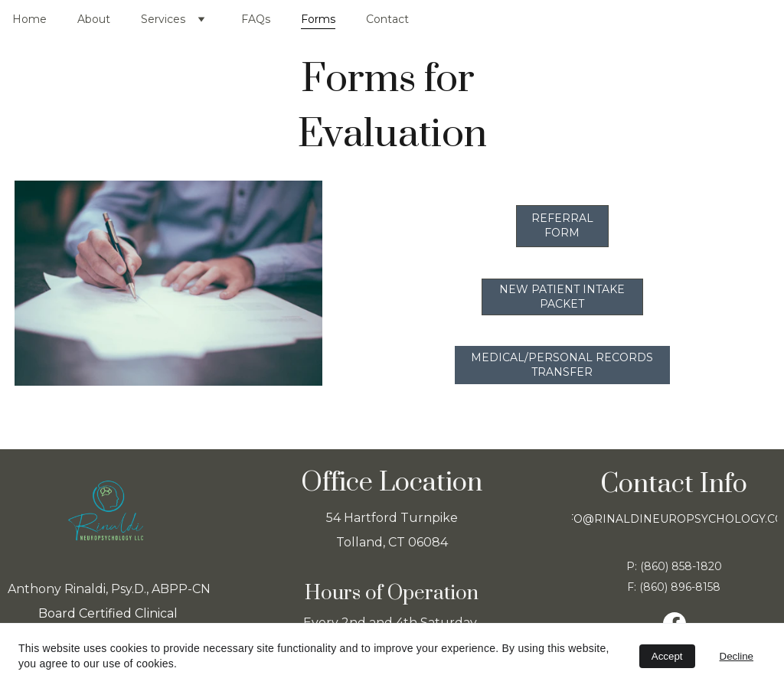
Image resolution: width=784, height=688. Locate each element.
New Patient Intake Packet (562, 297)
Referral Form (562, 225)
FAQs (256, 19)
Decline (737, 656)
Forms (318, 19)
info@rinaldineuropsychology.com (674, 519)
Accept (667, 656)
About (94, 19)
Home (29, 19)
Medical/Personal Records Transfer (562, 365)
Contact (387, 19)
